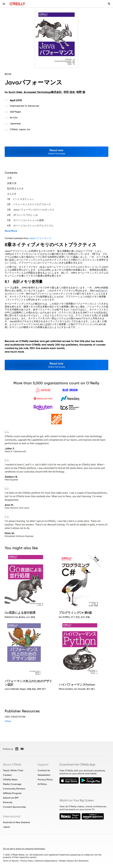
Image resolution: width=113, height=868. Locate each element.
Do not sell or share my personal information (24, 849)
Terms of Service (11, 861)
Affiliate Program (12, 793)
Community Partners (14, 789)
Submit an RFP (11, 798)
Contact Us (44, 770)
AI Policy (42, 784)
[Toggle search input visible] (109, 4)
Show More (11, 231)
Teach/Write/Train (13, 770)
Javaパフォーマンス (40, 238)
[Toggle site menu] (4, 4)
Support (43, 764)
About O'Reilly (12, 764)
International (12, 816)
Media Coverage (12, 784)
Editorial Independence (46, 861)
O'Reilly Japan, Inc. (20, 129)
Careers (7, 775)
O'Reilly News (10, 780)
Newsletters (44, 775)
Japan (6, 827)
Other (8, 721)
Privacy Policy (45, 780)
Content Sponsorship (14, 807)
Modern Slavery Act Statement (74, 861)
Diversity (8, 802)
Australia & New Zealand (16, 822)
